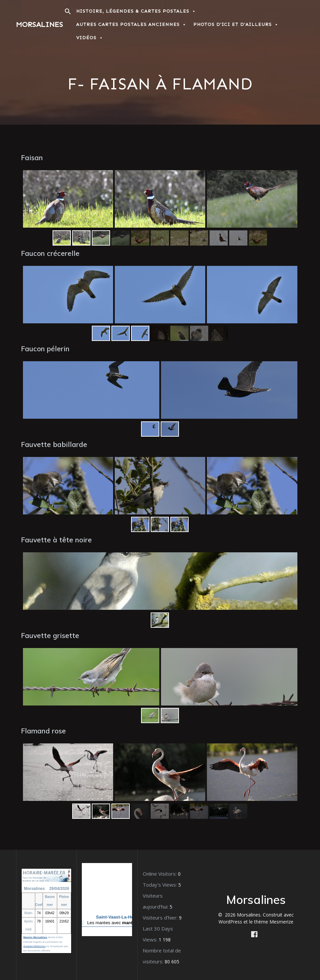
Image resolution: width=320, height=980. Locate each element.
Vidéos (90, 38)
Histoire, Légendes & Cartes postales (136, 11)
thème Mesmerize (274, 922)
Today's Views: (160, 885)
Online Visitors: (160, 874)
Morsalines (39, 25)
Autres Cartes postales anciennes (131, 24)
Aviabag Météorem (34, 946)
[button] (68, 13)
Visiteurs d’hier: (161, 918)
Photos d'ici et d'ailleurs (236, 24)
